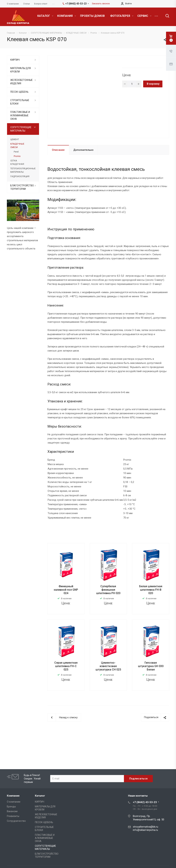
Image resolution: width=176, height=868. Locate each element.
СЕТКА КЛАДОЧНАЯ (17, 162)
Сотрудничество (16, 821)
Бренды (11, 807)
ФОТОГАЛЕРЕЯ (122, 16)
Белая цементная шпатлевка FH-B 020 (151, 590)
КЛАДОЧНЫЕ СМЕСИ (17, 146)
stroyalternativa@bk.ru (145, 827)
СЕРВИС (144, 16)
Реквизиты (13, 816)
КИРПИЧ (15, 60)
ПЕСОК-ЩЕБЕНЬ (19, 92)
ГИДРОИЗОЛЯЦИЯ (20, 176)
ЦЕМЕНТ (15, 139)
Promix (17, 156)
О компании (14, 802)
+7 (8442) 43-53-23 (145, 802)
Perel (16, 152)
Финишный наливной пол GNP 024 (66, 590)
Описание (58, 150)
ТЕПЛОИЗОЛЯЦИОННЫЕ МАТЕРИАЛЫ (23, 170)
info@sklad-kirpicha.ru (145, 830)
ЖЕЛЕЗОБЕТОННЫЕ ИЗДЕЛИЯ (21, 82)
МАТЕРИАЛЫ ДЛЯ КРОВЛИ (21, 70)
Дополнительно (83, 150)
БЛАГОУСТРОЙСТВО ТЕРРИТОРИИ (22, 187)
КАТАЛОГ (45, 16)
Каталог (40, 796)
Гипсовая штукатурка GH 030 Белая (151, 666)
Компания (13, 796)
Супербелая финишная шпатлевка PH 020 (108, 590)
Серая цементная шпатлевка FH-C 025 (66, 666)
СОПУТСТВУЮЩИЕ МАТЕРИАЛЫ (21, 129)
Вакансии (12, 811)
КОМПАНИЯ (67, 16)
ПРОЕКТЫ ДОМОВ (92, 16)
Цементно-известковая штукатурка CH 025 (108, 666)
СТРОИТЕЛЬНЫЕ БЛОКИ (20, 102)
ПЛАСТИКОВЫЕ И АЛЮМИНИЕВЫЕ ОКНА (20, 115)
